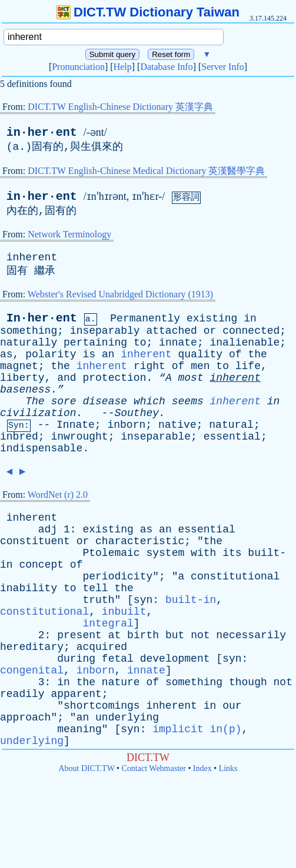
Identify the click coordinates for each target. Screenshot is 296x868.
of (235, 354)
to (140, 343)
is (89, 354)
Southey (137, 413)
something (29, 331)
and (66, 378)
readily (22, 694)
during (76, 659)
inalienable (245, 343)
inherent (32, 257)
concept (41, 565)
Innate (76, 425)
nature (121, 682)
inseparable (156, 437)
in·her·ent (42, 133)
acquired (102, 647)
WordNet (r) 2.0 (58, 495)
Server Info (222, 67)
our (232, 706)
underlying (127, 718)
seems (188, 401)
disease (105, 401)
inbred (19, 437)
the (257, 354)
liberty (22, 378)
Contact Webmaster (154, 768)
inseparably (105, 331)
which (149, 401)
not (200, 635)
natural (231, 425)
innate (178, 343)
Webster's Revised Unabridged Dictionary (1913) (120, 294)
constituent (35, 541)
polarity (51, 354)
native (177, 425)
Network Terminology (69, 234)
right (149, 366)
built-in (191, 600)
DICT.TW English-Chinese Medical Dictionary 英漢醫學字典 (146, 171)
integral (108, 624)
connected (251, 331)
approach (25, 718)
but (175, 635)
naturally (29, 343)
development (175, 659)
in (250, 319)
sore (63, 401)
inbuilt (124, 612)
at (115, 635)
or (210, 331)
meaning (79, 729)
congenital (32, 671)
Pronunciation (78, 67)
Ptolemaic (111, 553)
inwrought (79, 437)
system (165, 553)
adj (48, 529)
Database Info (166, 67)
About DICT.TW (86, 768)
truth (98, 600)
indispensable (41, 448)
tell (95, 588)
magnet (19, 366)
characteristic (140, 541)
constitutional (235, 577)
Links (228, 768)
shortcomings (102, 706)
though (248, 682)
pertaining (95, 343)
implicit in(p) (197, 729)
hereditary (32, 647)
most (191, 378)
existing (212, 319)
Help (123, 67)
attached (171, 331)
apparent (76, 694)
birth (143, 635)
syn (143, 600)
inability (29, 588)
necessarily (251, 635)
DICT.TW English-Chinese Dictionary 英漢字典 (120, 107)
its (232, 553)
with (203, 553)
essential (232, 437)
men (200, 366)
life (248, 366)
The (35, 401)
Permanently (145, 319)
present (79, 635)
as (6, 354)
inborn (126, 425)
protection (114, 378)
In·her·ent (42, 318)
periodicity (117, 577)
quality (201, 354)
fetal (118, 659)
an (108, 354)
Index (202, 768)
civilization (38, 413)
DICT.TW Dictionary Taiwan (148, 12)
